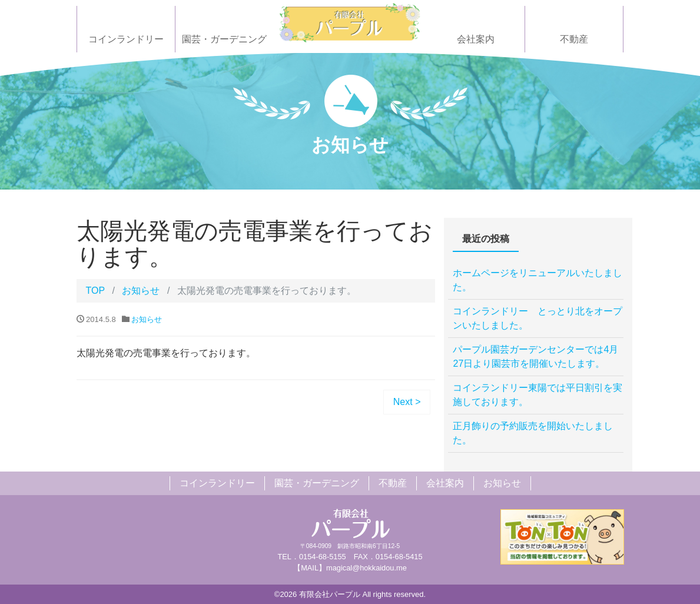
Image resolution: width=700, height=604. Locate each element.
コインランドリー (126, 39)
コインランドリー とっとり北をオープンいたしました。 (538, 318)
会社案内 (476, 39)
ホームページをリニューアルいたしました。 (538, 280)
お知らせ (141, 291)
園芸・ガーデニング (224, 39)
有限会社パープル (330, 594)
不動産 (574, 39)
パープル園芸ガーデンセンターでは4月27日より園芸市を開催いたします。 (535, 356)
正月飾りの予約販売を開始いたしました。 (533, 433)
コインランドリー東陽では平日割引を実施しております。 (538, 395)
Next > (407, 402)
